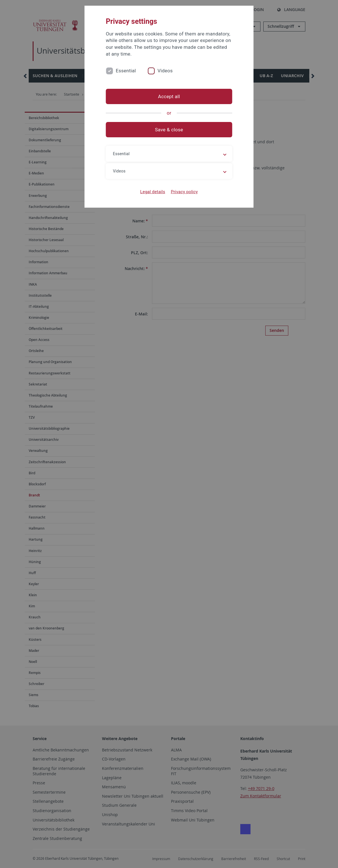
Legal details (153, 192)
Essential (126, 71)
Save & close (169, 130)
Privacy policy (184, 192)
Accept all (169, 96)
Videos (165, 71)
